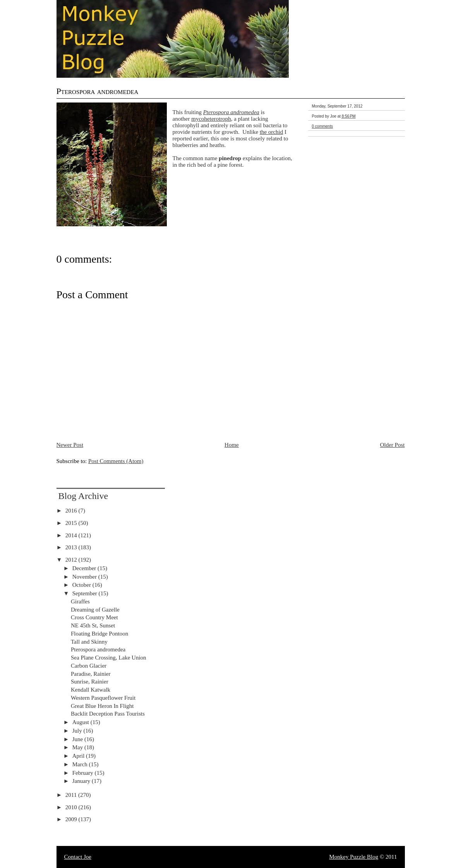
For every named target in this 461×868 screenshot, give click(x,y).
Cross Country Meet (94, 617)
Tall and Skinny (89, 642)
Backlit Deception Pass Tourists (108, 714)
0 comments (322, 126)
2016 (72, 511)
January (82, 781)
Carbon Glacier (89, 666)
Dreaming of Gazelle (95, 610)
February (84, 773)
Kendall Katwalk (91, 690)
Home (232, 445)
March (81, 764)
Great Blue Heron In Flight (102, 706)
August (81, 722)
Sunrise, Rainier (90, 682)
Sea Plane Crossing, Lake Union (109, 658)
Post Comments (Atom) (116, 461)
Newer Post (70, 445)
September (86, 593)
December (85, 568)
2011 (72, 795)
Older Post (392, 445)
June (78, 739)
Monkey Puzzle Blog (354, 857)
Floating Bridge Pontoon (99, 634)
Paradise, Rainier (91, 674)
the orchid (271, 132)
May (78, 747)
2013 (72, 547)
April (79, 756)
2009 (72, 819)
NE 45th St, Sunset (93, 625)
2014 (72, 535)
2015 (72, 523)
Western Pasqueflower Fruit (103, 698)
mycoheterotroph (211, 119)
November (85, 577)
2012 (72, 560)
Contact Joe (78, 857)
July (78, 731)
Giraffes (80, 601)
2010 (72, 807)
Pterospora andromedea (98, 91)
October (82, 585)
